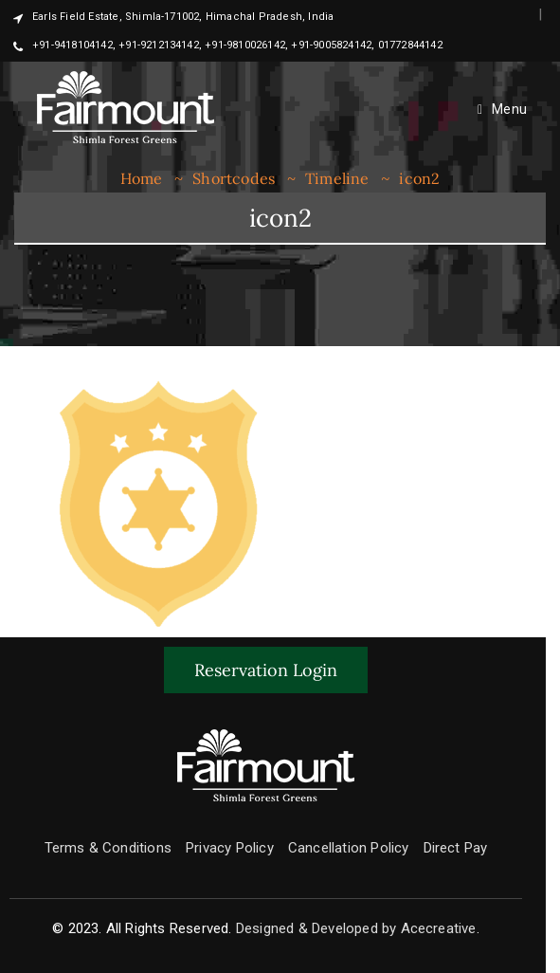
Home (142, 178)
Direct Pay (456, 848)
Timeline (337, 178)
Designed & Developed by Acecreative (356, 928)
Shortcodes (234, 178)
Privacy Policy (230, 848)
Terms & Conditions (108, 848)
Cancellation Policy (349, 848)
